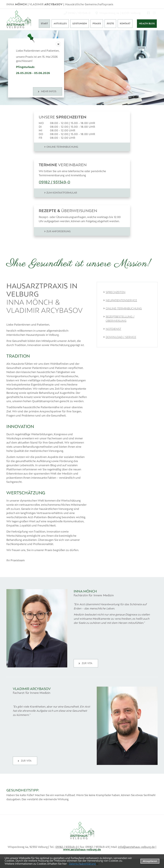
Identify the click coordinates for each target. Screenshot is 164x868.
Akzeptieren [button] (150, 861)
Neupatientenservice (121, 300)
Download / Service (121, 337)
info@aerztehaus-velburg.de (136, 847)
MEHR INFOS (49, 91)
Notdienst (113, 329)
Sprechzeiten (116, 292)
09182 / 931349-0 (66, 847)
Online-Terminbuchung (124, 308)
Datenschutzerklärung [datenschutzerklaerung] (82, 864)
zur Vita (87, 663)
